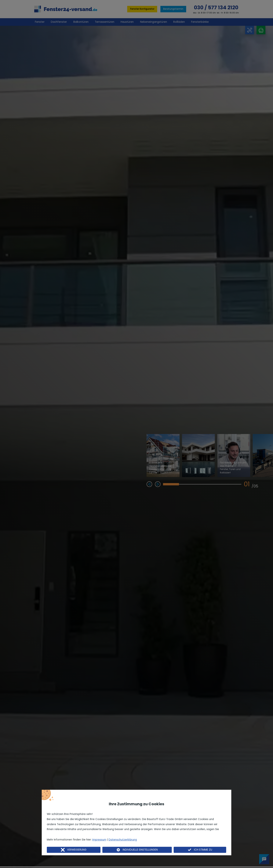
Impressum (99, 840)
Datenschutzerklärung (123, 840)
